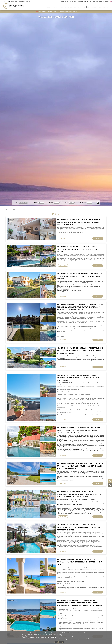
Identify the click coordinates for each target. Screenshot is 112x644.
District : (35, 203)
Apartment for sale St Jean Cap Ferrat (49, 302)
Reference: (83, 203)
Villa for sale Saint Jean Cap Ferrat (89, 302)
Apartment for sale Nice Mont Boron (49, 304)
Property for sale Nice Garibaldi (68, 308)
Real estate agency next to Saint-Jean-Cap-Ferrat (51, 318)
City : (17, 203)
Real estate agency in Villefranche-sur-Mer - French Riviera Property (56, 317)
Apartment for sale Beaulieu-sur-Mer (49, 301)
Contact (100, 1)
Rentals (64, 7)
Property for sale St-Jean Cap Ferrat (70, 302)
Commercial (107, 7)
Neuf (89, 7)
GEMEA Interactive (51, 330)
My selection (106, 1)
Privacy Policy (86, 281)
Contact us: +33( (7, 1)
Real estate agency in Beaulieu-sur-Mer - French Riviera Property (55, 315)
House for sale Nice (86, 308)
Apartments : (47, 298)
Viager (94, 7)
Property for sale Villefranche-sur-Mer (70, 305)
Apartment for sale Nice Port (47, 307)
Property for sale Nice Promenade (69, 310)
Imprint (56, 330)
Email (60, 254)
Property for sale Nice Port (68, 307)
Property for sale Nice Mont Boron (69, 304)
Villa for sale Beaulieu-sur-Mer (88, 304)
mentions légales (62, 330)
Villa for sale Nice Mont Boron (88, 305)
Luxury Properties (80, 7)
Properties (67, 298)
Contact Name (62, 247)
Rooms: (51, 203)
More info (51, 642)
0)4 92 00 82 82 (15, 1)
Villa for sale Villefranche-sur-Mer (89, 301)
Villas (48, 7)
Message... (61, 260)
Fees (97, 1)
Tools (93, 1)
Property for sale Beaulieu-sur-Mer (69, 301)
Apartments (56, 7)
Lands (70, 7)
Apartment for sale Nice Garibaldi (48, 308)
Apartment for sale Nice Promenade (48, 310)
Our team (69, 1)
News (100, 7)
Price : (67, 203)
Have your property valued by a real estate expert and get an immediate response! (56, 11)
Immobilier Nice (88, 1)
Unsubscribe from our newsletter (72, 330)
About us (63, 1)
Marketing (81, 1)
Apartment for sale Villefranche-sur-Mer (50, 305)
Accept (62, 642)
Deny (57, 642)
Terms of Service (96, 281)
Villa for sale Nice (86, 307)
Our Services (75, 1)
